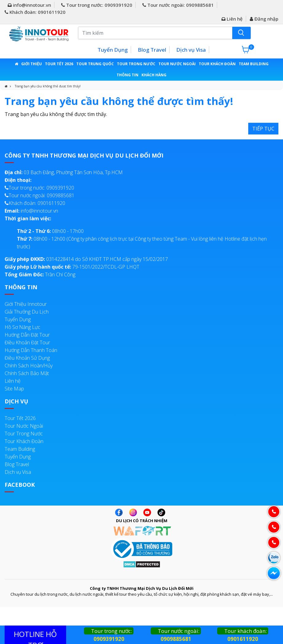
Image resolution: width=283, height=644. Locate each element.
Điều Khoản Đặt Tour (27, 342)
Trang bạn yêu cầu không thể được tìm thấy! (48, 86)
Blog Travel (152, 50)
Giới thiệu (32, 64)
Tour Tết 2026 (59, 64)
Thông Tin (128, 75)
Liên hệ (232, 19)
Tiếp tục (263, 129)
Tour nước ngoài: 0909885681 (178, 5)
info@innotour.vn (29, 5)
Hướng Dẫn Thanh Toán (31, 350)
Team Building (254, 64)
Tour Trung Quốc (95, 64)
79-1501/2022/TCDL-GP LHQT (72, 267)
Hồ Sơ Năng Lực (22, 327)
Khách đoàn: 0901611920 (35, 12)
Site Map (14, 389)
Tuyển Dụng (113, 50)
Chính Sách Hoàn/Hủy (29, 366)
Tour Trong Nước (136, 64)
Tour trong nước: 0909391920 (97, 5)
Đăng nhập (264, 19)
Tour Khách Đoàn (217, 64)
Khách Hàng (154, 75)
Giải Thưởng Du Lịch (27, 312)
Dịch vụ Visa (191, 50)
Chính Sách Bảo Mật (27, 373)
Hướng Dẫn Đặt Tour (27, 335)
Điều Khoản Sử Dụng (27, 358)
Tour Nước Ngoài (177, 64)
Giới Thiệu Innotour (26, 304)
